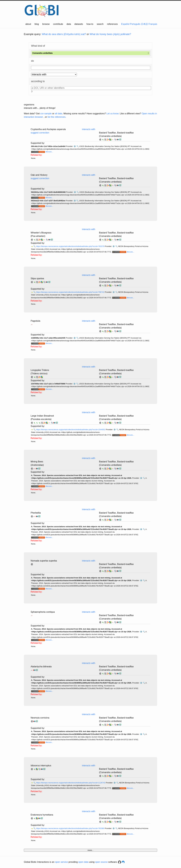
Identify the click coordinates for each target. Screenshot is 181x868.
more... (90, 850)
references (112, 24)
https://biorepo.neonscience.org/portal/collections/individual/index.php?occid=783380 (70, 828)
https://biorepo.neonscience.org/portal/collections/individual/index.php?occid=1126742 (71, 783)
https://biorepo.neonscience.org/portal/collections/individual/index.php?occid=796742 (70, 292)
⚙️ (75, 146)
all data (59, 114)
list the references (56, 117)
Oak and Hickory (39, 175)
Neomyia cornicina (40, 718)
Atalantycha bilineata (41, 667)
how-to (90, 24)
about (28, 24)
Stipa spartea (37, 278)
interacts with (89, 129)
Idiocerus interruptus (41, 766)
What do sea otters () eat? (64, 34)
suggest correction (40, 133)
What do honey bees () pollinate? (110, 34)
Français (153, 24)
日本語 (144, 24)
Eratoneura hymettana (42, 815)
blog (37, 24)
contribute (58, 24)
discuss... (49, 152)
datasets (79, 24)
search (100, 24)
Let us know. (113, 114)
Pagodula (35, 321)
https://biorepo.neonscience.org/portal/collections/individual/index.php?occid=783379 (70, 246)
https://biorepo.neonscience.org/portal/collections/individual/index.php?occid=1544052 (71, 430)
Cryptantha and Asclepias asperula (48, 129)
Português (135, 24)
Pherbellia (36, 513)
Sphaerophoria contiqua (43, 612)
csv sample (46, 114)
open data (83, 862)
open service (61, 862)
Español (125, 24)
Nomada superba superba (44, 561)
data (69, 24)
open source (101, 862)
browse (46, 24)
